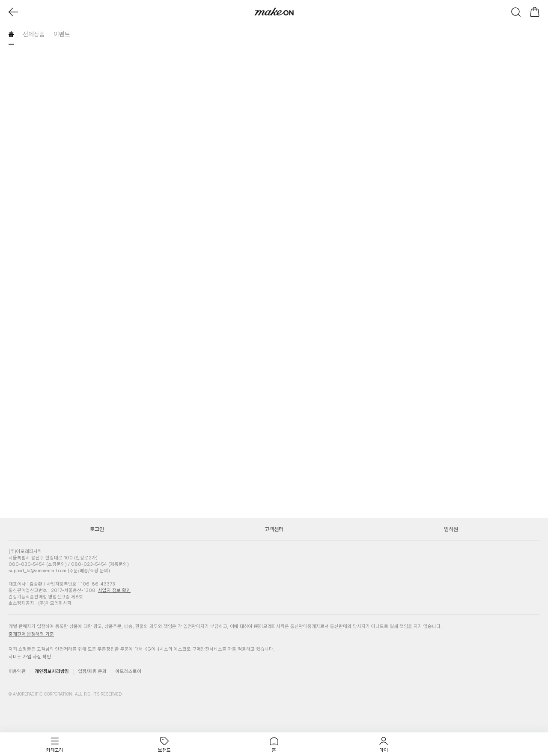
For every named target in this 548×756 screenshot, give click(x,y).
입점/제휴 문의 (92, 671)
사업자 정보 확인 (114, 590)
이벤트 (62, 34)
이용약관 (17, 671)
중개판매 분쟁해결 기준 (31, 634)
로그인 (97, 529)
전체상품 (34, 34)
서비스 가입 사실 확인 (30, 657)
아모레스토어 (128, 671)
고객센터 (274, 529)
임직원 (451, 529)
